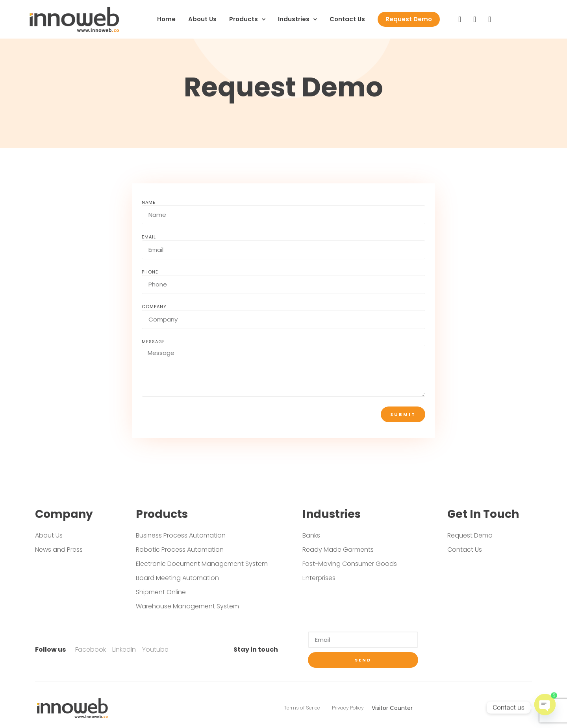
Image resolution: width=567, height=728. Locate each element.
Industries (297, 19)
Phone (150, 272)
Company (154, 307)
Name (149, 202)
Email (149, 237)
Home (166, 19)
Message (153, 342)
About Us (202, 19)
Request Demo (409, 19)
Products (247, 19)
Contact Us (347, 19)
